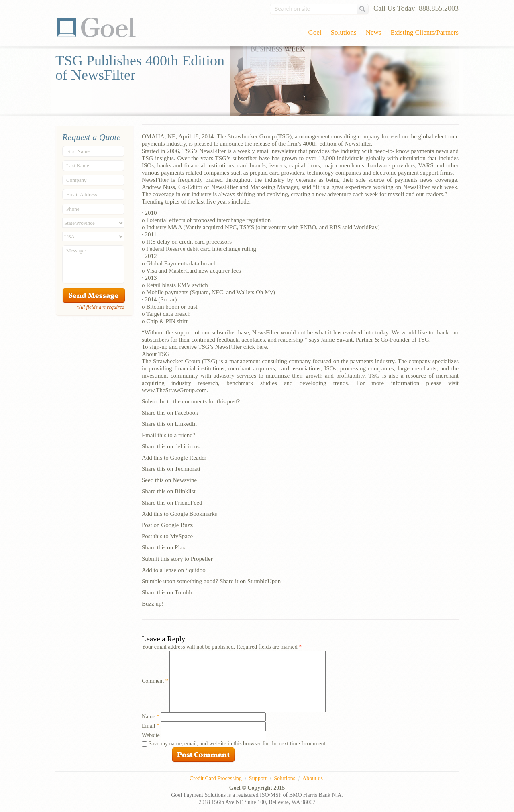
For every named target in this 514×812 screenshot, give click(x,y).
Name (151, 717)
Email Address (82, 194)
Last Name (78, 166)
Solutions (344, 32)
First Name (78, 151)
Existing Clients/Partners (424, 32)
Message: (76, 251)
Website (151, 735)
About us (313, 778)
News (374, 32)
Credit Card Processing (216, 778)
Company (76, 180)
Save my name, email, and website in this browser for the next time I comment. (238, 744)
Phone (73, 209)
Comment (155, 681)
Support (258, 778)
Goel (96, 27)
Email (151, 726)
